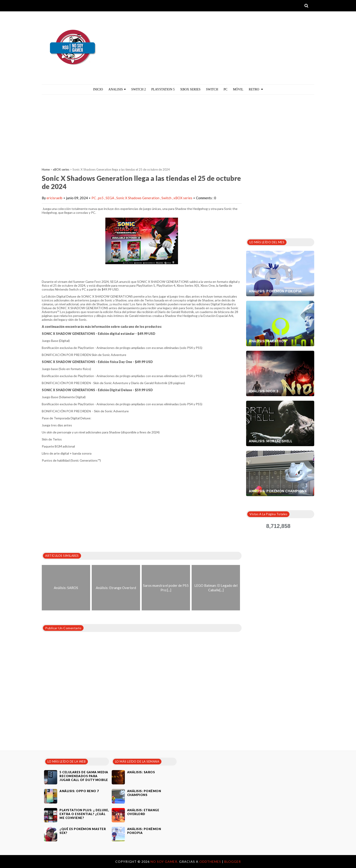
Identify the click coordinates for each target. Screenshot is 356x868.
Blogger (233, 862)
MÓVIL (238, 89)
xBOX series (61, 169)
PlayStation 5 (163, 89)
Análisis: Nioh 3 (263, 391)
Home (46, 169)
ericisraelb (54, 198)
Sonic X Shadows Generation (138, 198)
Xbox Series (190, 89)
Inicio (98, 89)
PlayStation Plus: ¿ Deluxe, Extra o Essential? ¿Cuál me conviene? (84, 814)
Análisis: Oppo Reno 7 (79, 791)
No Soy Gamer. (165, 862)
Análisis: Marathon (268, 341)
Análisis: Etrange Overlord (143, 812)
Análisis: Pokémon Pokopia (275, 291)
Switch (212, 89)
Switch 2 (138, 89)
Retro (256, 89)
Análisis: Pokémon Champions (278, 491)
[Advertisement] (178, 129)
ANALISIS (117, 89)
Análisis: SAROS (141, 772)
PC (226, 89)
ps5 (101, 198)
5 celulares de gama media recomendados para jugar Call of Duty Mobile (84, 776)
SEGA (110, 198)
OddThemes (210, 862)
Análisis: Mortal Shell (271, 441)
